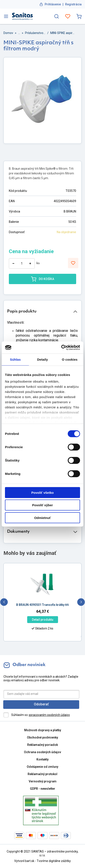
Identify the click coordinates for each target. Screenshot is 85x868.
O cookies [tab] (70, 359)
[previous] (4, 602)
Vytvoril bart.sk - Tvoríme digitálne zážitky (42, 861)
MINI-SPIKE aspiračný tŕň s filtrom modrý (63, 33)
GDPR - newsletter (43, 789)
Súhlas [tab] (15, 359)
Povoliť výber (42, 505)
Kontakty (42, 759)
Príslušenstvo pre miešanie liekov (35, 33)
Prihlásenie (53, 4)
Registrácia (73, 4)
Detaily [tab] (42, 359)
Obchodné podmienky (42, 737)
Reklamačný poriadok (42, 745)
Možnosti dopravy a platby (43, 730)
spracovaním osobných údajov (49, 715)
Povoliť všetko (42, 492)
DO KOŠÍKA (43, 279)
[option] (42, 592)
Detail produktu (43, 620)
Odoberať (41, 704)
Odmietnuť (42, 518)
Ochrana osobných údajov (42, 752)
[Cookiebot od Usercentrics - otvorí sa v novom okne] (61, 348)
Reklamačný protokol (42, 774)
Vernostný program (43, 781)
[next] (81, 602)
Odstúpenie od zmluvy (42, 767)
